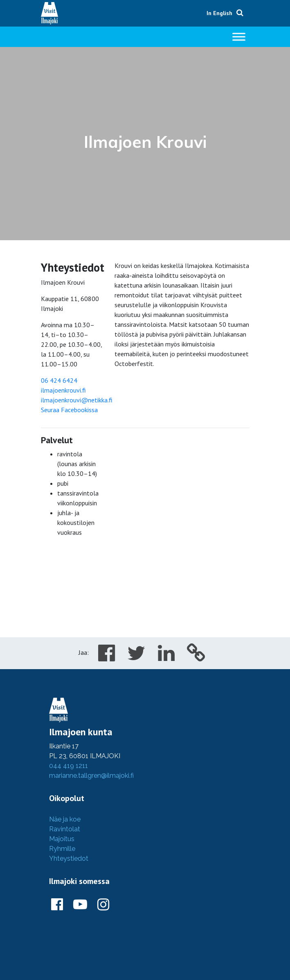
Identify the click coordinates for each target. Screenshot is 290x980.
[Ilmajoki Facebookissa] (57, 905)
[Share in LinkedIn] (166, 658)
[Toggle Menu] (239, 37)
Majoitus (62, 839)
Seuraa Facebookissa (69, 410)
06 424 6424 (59, 380)
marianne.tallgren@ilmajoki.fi (91, 776)
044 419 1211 (69, 766)
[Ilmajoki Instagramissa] (103, 905)
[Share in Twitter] (136, 658)
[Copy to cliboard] (196, 658)
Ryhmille (62, 849)
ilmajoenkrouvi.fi (63, 390)
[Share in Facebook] (107, 658)
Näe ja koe (65, 819)
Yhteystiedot (69, 858)
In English (219, 13)
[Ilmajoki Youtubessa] (80, 905)
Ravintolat (65, 829)
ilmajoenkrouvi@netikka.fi (77, 400)
